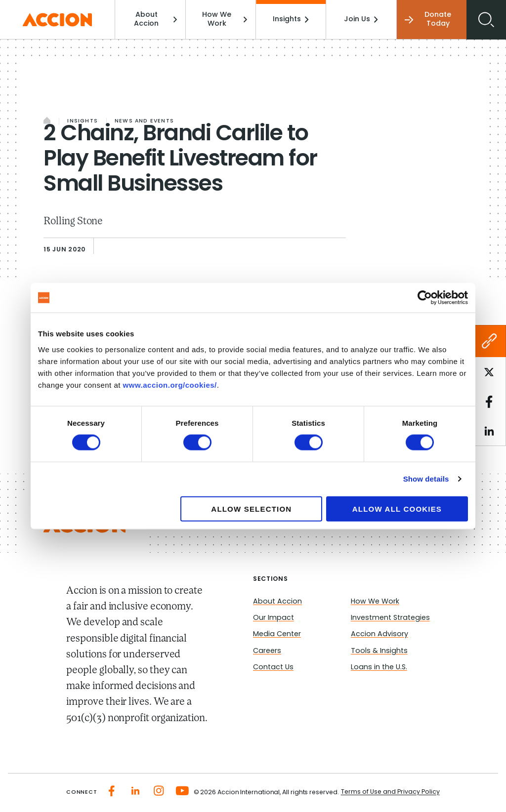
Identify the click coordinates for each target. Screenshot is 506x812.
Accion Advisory (379, 634)
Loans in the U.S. (379, 668)
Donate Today (428, 19)
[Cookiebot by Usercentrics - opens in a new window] (425, 298)
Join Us (361, 20)
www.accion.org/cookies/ (170, 385)
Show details (426, 479)
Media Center (277, 634)
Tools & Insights (379, 651)
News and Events (144, 121)
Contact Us (273, 668)
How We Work (225, 19)
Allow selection (251, 508)
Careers (267, 651)
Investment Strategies (390, 618)
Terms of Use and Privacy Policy (390, 792)
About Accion (155, 19)
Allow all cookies (397, 508)
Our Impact (274, 618)
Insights (291, 20)
